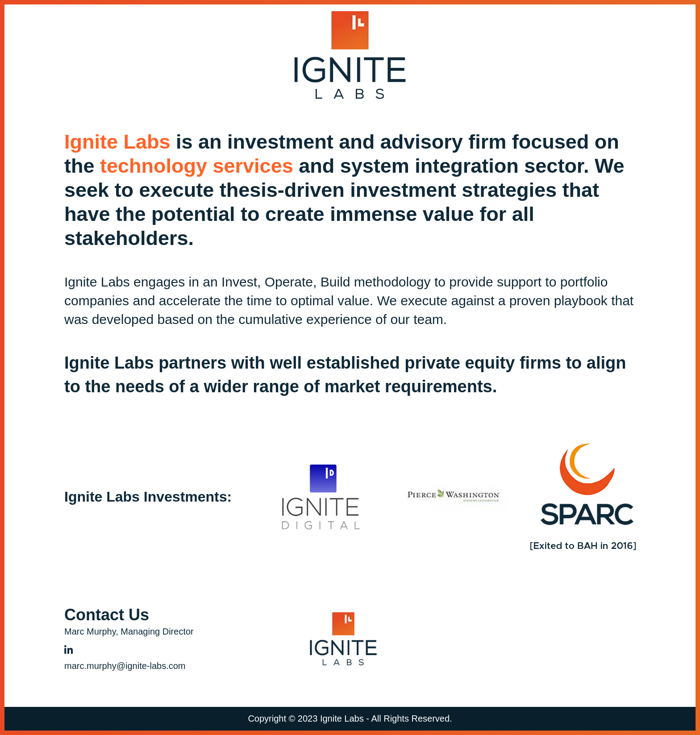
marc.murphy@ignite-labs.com (125, 666)
